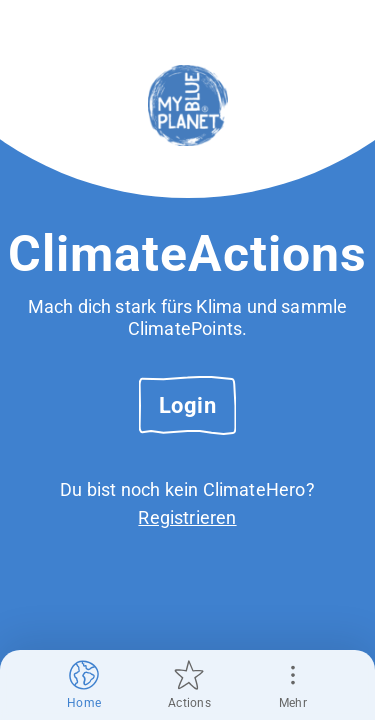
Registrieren (187, 517)
